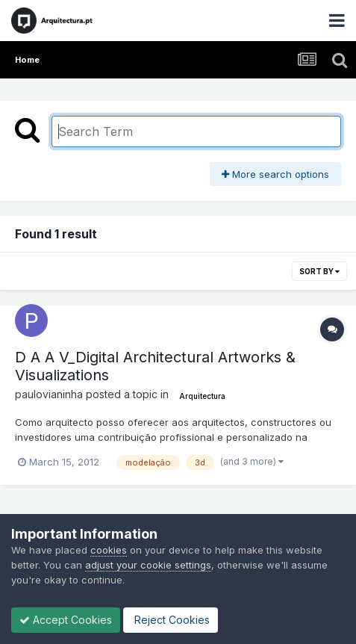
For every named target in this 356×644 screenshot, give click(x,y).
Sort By (319, 271)
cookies (109, 550)
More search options (275, 174)
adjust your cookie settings (148, 565)
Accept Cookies (66, 620)
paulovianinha (49, 394)
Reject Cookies (171, 620)
